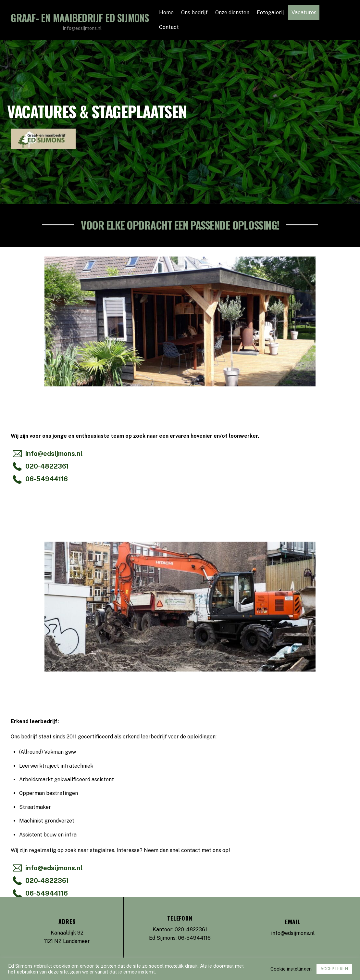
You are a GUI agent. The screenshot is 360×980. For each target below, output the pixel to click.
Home (166, 13)
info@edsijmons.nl (293, 933)
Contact (169, 27)
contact (191, 850)
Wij (15, 436)
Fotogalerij (270, 13)
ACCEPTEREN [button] (334, 969)
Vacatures (304, 13)
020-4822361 (191, 930)
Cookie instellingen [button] (291, 969)
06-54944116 (194, 938)
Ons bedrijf (194, 13)
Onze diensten (232, 13)
